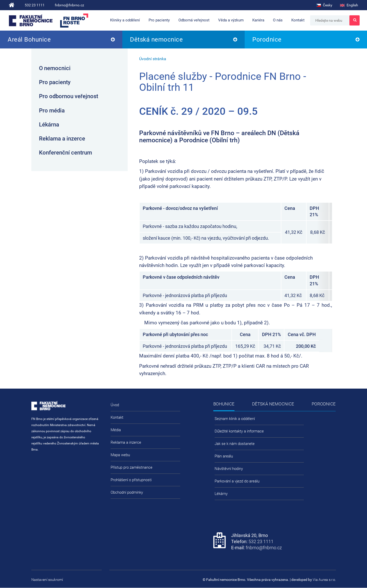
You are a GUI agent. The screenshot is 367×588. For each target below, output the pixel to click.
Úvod (115, 405)
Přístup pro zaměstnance (132, 467)
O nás (278, 20)
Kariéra (258, 20)
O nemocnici (55, 68)
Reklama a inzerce (62, 139)
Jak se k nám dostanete (235, 444)
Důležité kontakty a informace (239, 431)
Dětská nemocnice (156, 40)
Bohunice (224, 404)
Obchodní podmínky (127, 492)
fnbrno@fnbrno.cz (69, 5)
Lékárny (221, 494)
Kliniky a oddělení (125, 20)
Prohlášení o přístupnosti (131, 480)
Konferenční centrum (65, 153)
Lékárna (49, 125)
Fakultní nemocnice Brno (31, 20)
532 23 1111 (35, 5)
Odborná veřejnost (194, 20)
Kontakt (298, 20)
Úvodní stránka (153, 59)
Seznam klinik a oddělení (235, 419)
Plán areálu (224, 456)
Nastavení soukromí (47, 580)
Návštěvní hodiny (229, 469)
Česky (324, 5)
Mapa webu (120, 455)
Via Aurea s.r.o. (324, 580)
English (349, 5)
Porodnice (267, 40)
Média (116, 430)
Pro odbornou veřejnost (69, 96)
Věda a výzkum (231, 20)
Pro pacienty (159, 20)
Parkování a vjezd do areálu (237, 481)
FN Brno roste (74, 21)
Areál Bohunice (29, 40)
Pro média (52, 111)
